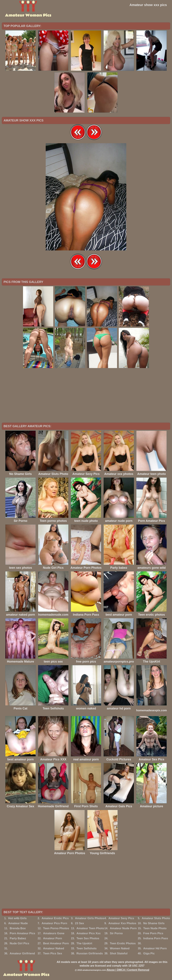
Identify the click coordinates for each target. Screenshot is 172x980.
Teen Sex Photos (88, 938)
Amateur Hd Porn (155, 948)
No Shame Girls (154, 923)
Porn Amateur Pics (22, 933)
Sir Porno (116, 933)
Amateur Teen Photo (90, 928)
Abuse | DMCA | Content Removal (128, 970)
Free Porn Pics (153, 933)
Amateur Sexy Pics (121, 918)
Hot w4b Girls (17, 918)
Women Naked (120, 948)
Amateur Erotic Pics (55, 918)
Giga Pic (149, 953)
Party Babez (18, 938)
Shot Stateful (119, 953)
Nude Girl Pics (19, 943)
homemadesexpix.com (152, 710)
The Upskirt (84, 943)
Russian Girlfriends (90, 953)
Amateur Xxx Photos (122, 923)
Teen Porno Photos (56, 928)
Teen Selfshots (87, 948)
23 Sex (79, 923)
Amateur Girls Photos (90, 918)
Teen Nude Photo (155, 928)
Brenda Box (18, 928)
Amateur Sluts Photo (156, 918)
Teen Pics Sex (53, 953)
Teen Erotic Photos (123, 943)
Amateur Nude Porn (123, 928)
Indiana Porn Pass (156, 938)
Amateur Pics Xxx (89, 933)
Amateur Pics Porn (54, 923)
